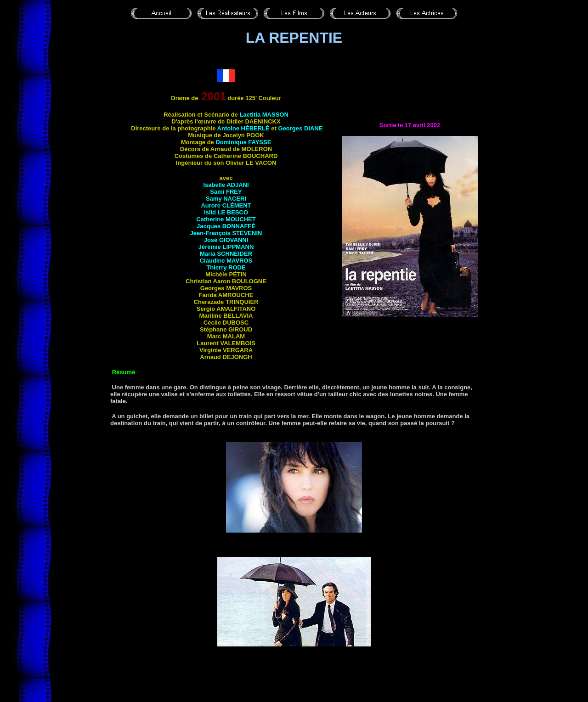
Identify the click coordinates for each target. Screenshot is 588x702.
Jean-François (226, 233)
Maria (226, 254)
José (226, 240)
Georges (301, 128)
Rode (237, 267)
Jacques (226, 226)
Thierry (217, 267)
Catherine (226, 219)
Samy (226, 199)
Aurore (226, 205)
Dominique (243, 142)
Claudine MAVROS (226, 261)
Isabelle (226, 185)
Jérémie (226, 247)
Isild (226, 212)
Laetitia (264, 115)
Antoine (243, 128)
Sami (226, 192)
